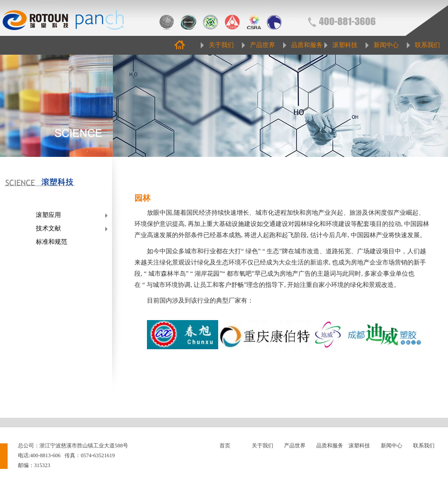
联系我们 (427, 45)
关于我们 (221, 45)
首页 (225, 446)
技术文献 (48, 228)
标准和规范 (52, 242)
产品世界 (263, 45)
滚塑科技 (345, 45)
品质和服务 (307, 45)
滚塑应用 (48, 215)
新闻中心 (386, 45)
